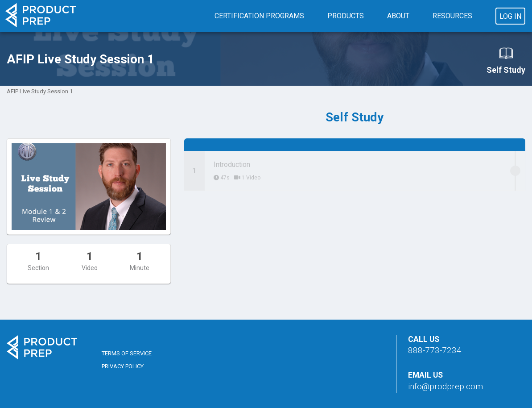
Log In (510, 16)
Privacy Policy (123, 366)
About (398, 16)
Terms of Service (127, 353)
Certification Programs (259, 16)
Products (346, 16)
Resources (452, 16)
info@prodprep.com (445, 386)
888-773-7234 (435, 350)
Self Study (506, 60)
